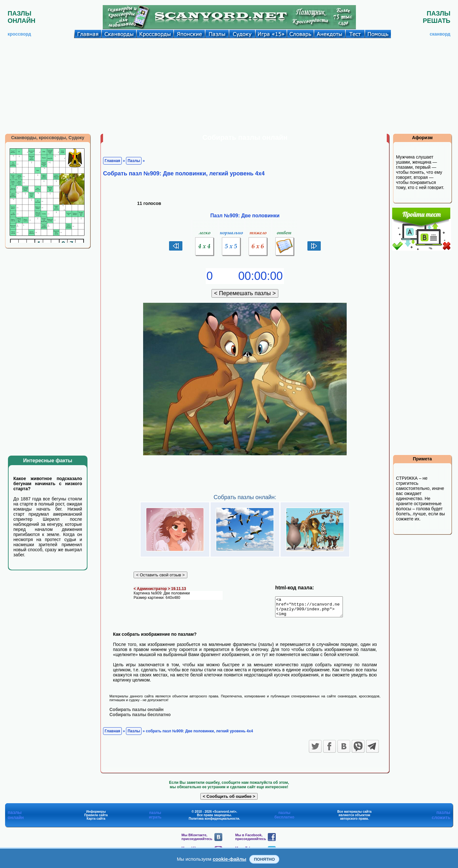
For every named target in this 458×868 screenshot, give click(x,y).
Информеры (96, 815)
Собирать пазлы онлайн (136, 713)
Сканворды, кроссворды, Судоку (48, 138)
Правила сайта (96, 819)
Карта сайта (96, 822)
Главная (112, 161)
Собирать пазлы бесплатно (140, 718)
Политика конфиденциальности (214, 822)
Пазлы (134, 161)
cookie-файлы (230, 859)
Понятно (264, 859)
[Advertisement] (229, 86)
